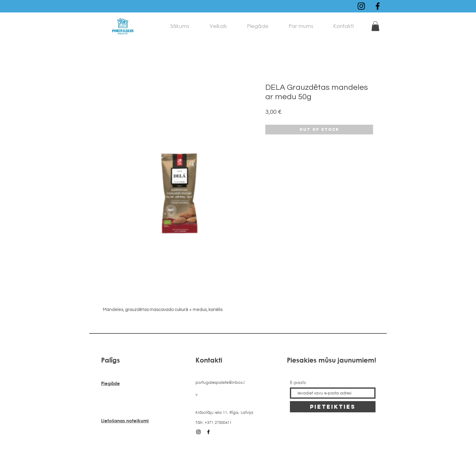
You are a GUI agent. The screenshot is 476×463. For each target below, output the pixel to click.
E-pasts (298, 382)
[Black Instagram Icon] (361, 6)
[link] (375, 26)
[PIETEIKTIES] (333, 407)
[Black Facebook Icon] (378, 6)
